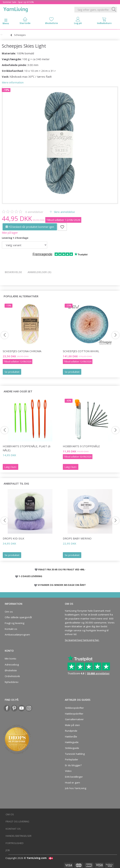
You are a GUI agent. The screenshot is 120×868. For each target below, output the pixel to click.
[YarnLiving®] (16, 9)
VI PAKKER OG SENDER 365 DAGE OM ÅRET (62, 585)
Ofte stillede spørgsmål (18, 617)
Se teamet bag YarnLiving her (82, 640)
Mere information (13, 82)
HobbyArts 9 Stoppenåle (81, 446)
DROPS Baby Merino (77, 538)
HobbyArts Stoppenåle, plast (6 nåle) (27, 448)
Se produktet (12, 372)
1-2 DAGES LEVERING (30, 576)
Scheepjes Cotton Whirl (81, 351)
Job (8, 850)
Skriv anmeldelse (64, 212)
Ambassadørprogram (17, 635)
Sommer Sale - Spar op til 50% (18, 2)
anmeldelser (34, 212)
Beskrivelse (13, 272)
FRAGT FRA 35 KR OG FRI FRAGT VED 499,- (62, 569)
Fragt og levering (15, 623)
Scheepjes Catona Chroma (22, 351)
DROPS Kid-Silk (14, 538)
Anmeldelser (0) (39, 272)
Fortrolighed (15, 843)
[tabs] (104, 22)
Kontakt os (11, 629)
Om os (9, 612)
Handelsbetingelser (19, 836)
